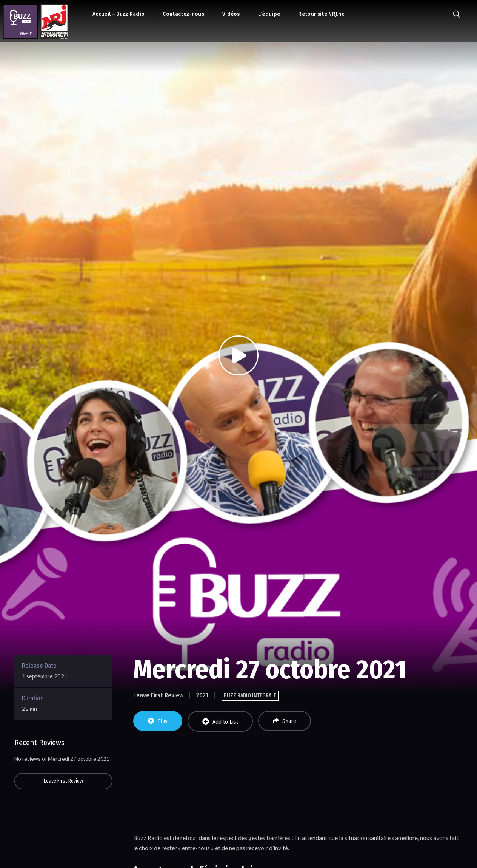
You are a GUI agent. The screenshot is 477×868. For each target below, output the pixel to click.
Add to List (220, 722)
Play (158, 721)
